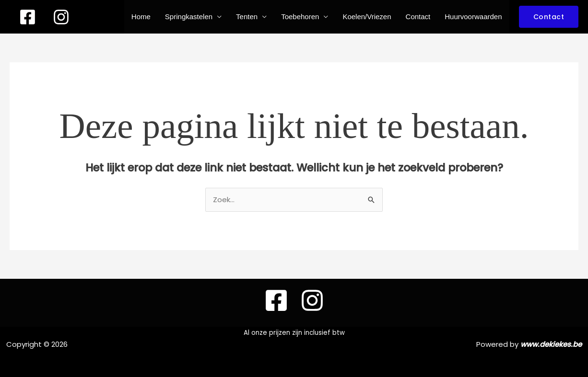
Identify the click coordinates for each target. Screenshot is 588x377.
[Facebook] (28, 17)
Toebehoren (300, 17)
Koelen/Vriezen (367, 17)
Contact (418, 17)
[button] (549, 17)
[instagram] (61, 17)
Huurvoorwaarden (473, 17)
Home (141, 17)
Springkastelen (189, 17)
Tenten (247, 17)
